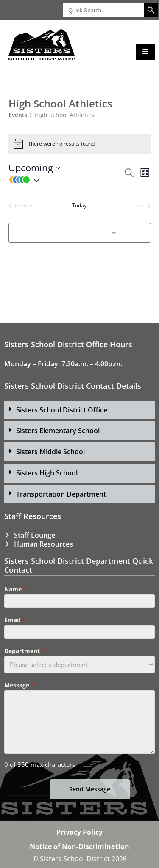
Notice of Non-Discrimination (79, 846)
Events (18, 115)
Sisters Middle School (50, 452)
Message (19, 685)
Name (15, 589)
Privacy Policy (79, 832)
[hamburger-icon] (145, 52)
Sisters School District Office (62, 410)
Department (24, 651)
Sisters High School (47, 473)
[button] (66, 180)
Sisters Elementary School (58, 431)
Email (14, 620)
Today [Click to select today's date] (79, 206)
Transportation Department (61, 494)
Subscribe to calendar (75, 232)
